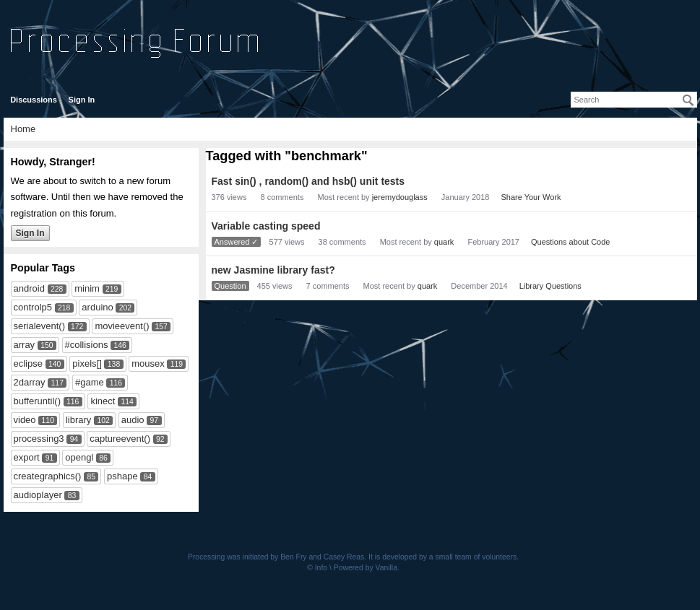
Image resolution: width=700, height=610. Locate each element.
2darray (30, 382)
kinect (103, 401)
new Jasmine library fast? (273, 270)
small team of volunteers (476, 557)
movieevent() (122, 326)
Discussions (34, 100)
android (29, 288)
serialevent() (40, 326)
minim (87, 288)
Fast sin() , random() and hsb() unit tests (308, 181)
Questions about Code (570, 242)
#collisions (87, 345)
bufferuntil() (38, 401)
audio (133, 420)
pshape (122, 476)
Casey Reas (344, 557)
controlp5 (33, 307)
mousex (148, 363)
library (78, 420)
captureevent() (120, 439)
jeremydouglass (400, 197)
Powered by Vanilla (366, 568)
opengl (79, 457)
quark (444, 242)
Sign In (82, 100)
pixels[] (87, 363)
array (25, 345)
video (25, 420)
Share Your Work (531, 197)
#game (90, 382)
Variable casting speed (266, 226)
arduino (97, 307)
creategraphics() (48, 476)
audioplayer (38, 495)
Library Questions (550, 286)
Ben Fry (293, 557)
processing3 (39, 439)
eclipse (28, 363)
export (27, 457)
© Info (317, 568)
